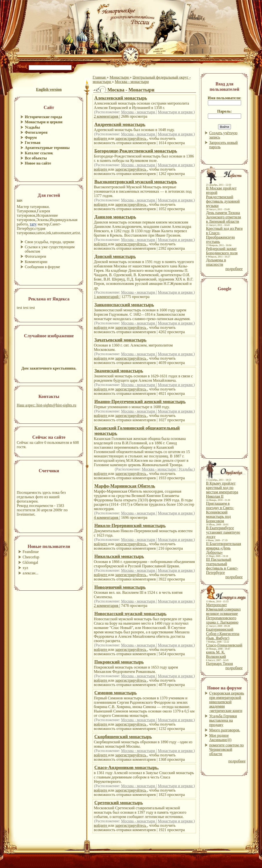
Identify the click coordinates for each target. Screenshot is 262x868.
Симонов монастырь (115, 693)
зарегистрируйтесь (131, 138)
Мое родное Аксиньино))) (220, 738)
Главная (100, 77)
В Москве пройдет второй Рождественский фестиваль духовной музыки (223, 197)
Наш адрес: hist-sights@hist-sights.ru (46, 405)
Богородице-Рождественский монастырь (136, 151)
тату (20, 200)
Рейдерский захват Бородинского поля (222, 251)
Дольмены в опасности (216, 262)
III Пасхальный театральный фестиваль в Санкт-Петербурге (222, 566)
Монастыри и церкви (176, 112)
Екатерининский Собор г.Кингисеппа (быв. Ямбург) (223, 634)
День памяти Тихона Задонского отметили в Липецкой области (223, 217)
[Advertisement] (223, 373)
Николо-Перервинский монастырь (130, 525)
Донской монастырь (115, 256)
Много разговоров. (225, 730)
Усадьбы (186, 469)
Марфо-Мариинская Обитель (125, 486)
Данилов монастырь (115, 217)
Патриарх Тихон (219, 664)
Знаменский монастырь (119, 371)
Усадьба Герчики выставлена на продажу (223, 720)
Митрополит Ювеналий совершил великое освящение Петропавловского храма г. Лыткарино (223, 614)
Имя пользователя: (224, 98)
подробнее (234, 269)
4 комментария (106, 517)
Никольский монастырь (119, 556)
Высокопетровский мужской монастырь (135, 182)
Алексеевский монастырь (121, 98)
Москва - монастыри (132, 82)
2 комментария (106, 116)
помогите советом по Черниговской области (226, 749)
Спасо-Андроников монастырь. (126, 767)
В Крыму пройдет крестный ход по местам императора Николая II (222, 490)
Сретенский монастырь (118, 803)
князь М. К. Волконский (216, 654)
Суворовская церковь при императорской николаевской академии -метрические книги (227, 702)
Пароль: (224, 111)
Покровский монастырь (119, 662)
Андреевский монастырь (120, 124)
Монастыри (120, 77)
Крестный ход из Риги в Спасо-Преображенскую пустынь (224, 235)
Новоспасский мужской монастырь (130, 614)
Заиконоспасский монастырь (124, 305)
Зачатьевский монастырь (120, 340)
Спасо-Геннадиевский (224, 645)
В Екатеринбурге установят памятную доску (223, 532)
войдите (101, 138)
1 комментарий (107, 297)
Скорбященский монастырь (123, 737)
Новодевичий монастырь (120, 587)
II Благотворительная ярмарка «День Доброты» (223, 548)
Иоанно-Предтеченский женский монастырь (140, 401)
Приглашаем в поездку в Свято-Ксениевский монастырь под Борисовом (220, 512)
